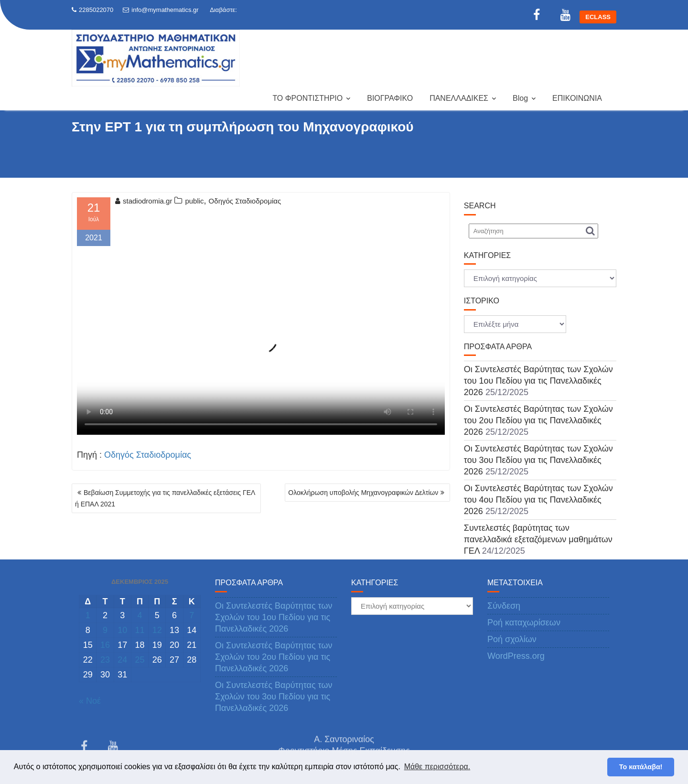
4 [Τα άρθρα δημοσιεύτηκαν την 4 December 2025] (140, 615)
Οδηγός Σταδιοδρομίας (245, 201)
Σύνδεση (504, 606)
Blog (520, 98)
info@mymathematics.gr (161, 10)
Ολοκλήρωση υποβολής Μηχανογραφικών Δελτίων (363, 493)
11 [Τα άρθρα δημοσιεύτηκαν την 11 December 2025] (140, 630)
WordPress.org (516, 656)
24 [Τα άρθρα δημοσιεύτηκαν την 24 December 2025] (122, 660)
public (194, 201)
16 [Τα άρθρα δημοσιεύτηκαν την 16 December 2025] (105, 645)
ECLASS (598, 17)
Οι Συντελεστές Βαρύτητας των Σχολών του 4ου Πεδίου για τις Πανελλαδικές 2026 (538, 500)
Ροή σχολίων (512, 639)
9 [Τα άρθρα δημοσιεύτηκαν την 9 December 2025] (105, 630)
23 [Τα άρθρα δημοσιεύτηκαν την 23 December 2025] (105, 660)
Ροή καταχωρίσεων (524, 623)
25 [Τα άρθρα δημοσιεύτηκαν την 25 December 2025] (140, 660)
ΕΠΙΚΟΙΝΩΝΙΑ (577, 98)
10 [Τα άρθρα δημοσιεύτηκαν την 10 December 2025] (122, 630)
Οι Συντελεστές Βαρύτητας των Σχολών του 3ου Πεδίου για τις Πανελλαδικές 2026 (538, 460)
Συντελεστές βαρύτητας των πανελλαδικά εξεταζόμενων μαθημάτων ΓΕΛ (538, 539)
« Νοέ (90, 701)
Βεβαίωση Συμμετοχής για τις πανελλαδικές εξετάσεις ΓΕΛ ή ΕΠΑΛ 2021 (165, 498)
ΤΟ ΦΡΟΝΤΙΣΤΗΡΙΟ (307, 98)
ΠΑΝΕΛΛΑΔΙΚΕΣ (459, 98)
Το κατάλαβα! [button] (641, 767)
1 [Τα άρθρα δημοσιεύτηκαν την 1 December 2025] (88, 615)
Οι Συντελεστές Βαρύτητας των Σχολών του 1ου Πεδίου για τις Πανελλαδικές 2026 (538, 381)
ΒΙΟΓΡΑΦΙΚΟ (390, 98)
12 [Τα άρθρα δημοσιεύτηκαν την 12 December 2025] (157, 630)
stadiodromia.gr (144, 201)
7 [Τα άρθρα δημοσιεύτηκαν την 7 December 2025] (192, 615)
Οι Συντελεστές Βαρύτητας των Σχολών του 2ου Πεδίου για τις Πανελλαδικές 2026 (538, 420)
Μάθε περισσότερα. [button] (437, 767)
